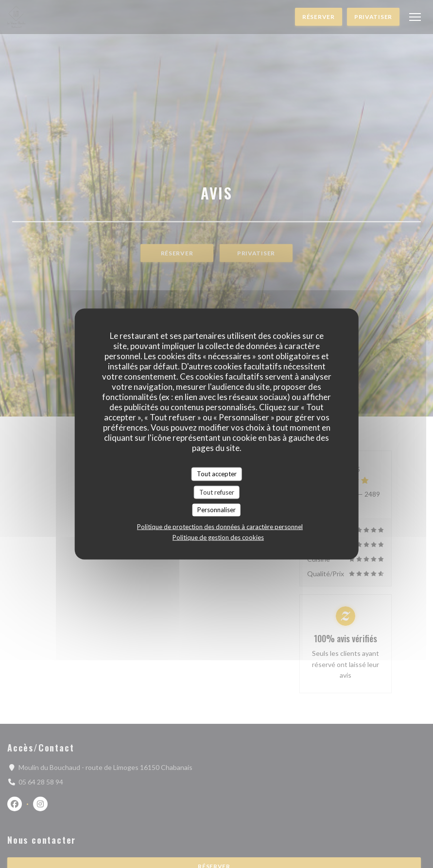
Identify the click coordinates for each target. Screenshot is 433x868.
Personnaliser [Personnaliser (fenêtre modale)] (216, 510)
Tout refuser (217, 492)
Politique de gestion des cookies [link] (218, 537)
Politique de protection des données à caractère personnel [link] (220, 526)
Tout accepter (217, 474)
